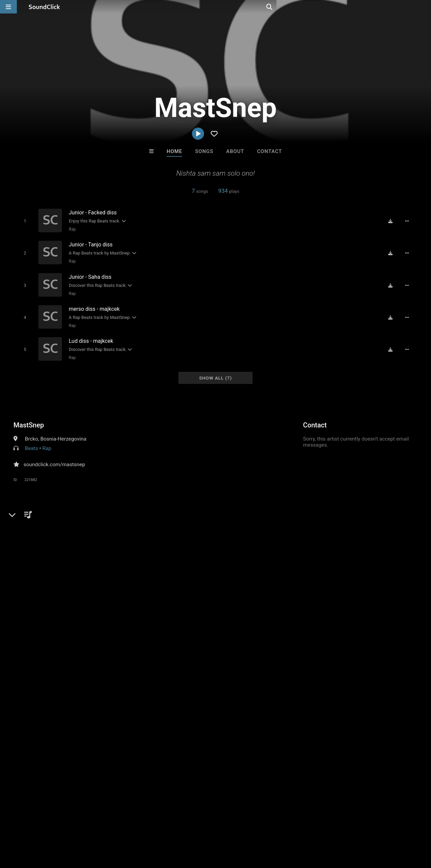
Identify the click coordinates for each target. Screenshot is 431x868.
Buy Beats (194, 717)
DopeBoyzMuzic (132, 680)
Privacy (161, 828)
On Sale (236, 717)
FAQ (28, 828)
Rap (71, 229)
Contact (269, 151)
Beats (31, 441)
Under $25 (279, 717)
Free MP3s (152, 717)
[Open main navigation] (8, 7)
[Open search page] (424, 7)
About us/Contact (60, 828)
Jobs (92, 828)
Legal (182, 828)
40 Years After (188, 680)
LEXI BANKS (299, 680)
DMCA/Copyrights (125, 828)
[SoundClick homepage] (44, 7)
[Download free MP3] (393, 221)
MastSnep (29, 418)
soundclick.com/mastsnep (54, 457)
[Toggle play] (23, 221)
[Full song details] (409, 221)
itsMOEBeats (243, 680)
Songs (204, 151)
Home (174, 151)
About (235, 151)
